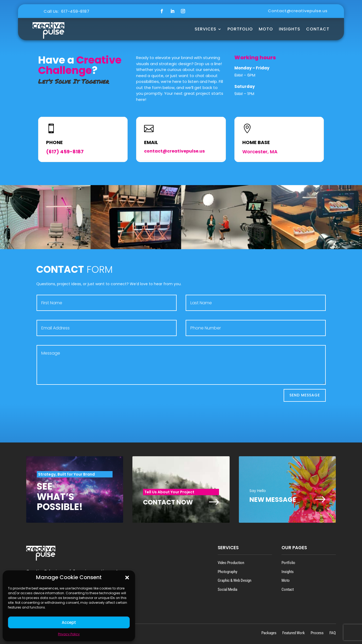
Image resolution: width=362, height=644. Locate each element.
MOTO (266, 29)
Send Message (305, 395)
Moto (286, 580)
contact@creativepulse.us (174, 151)
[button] (127, 578)
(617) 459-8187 (65, 152)
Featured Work (294, 633)
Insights (290, 29)
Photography (227, 572)
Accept (69, 622)
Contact (318, 29)
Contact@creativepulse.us (298, 11)
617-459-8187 (75, 11)
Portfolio (240, 29)
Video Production (231, 563)
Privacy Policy (69, 634)
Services (205, 29)
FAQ (333, 633)
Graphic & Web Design (234, 580)
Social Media (227, 589)
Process (317, 633)
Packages (269, 633)
